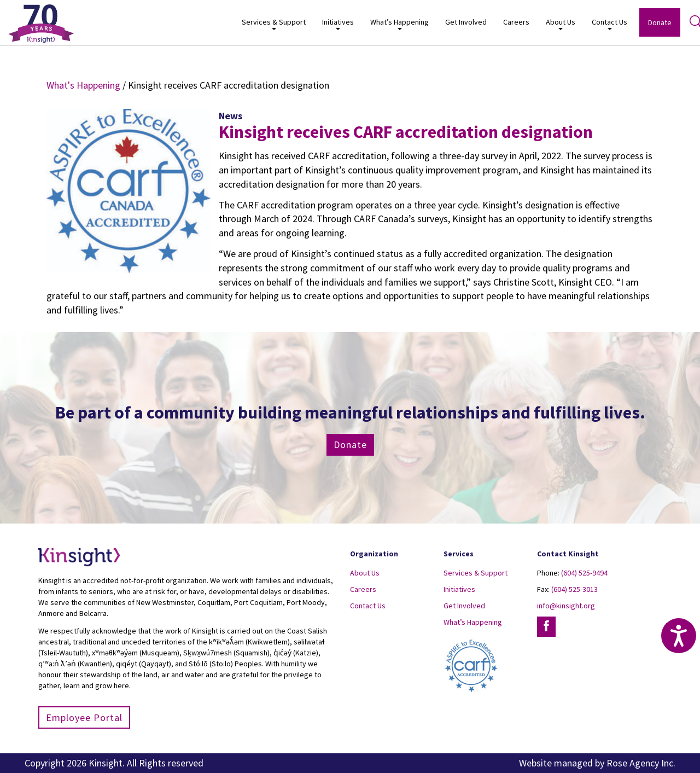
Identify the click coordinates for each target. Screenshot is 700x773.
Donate (660, 22)
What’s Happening (399, 24)
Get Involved (466, 22)
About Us (561, 24)
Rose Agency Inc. (641, 763)
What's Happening (83, 85)
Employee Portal (84, 717)
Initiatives (338, 24)
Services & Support (274, 24)
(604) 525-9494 (584, 573)
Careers (516, 22)
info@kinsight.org (566, 606)
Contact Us (609, 24)
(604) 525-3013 (574, 589)
